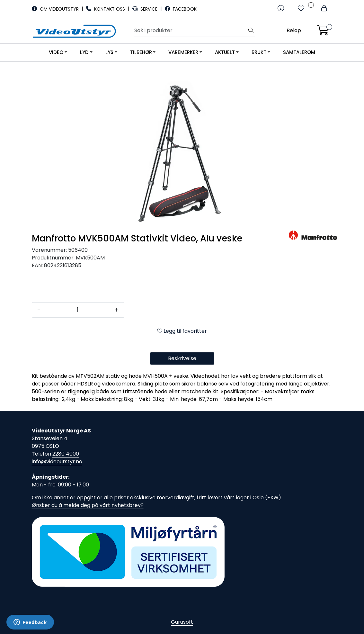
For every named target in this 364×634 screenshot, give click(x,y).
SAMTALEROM (299, 52)
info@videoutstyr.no (57, 462)
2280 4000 (66, 454)
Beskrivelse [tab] (182, 358)
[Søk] (191, 31)
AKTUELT (225, 52)
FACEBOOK (181, 9)
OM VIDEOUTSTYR (56, 9)
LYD (84, 52)
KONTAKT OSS (106, 9)
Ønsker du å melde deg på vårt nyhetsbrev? (88, 505)
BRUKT (259, 52)
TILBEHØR (141, 52)
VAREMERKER (183, 52)
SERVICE (146, 9)
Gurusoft (182, 622)
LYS (109, 52)
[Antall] (78, 310)
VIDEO (56, 52)
